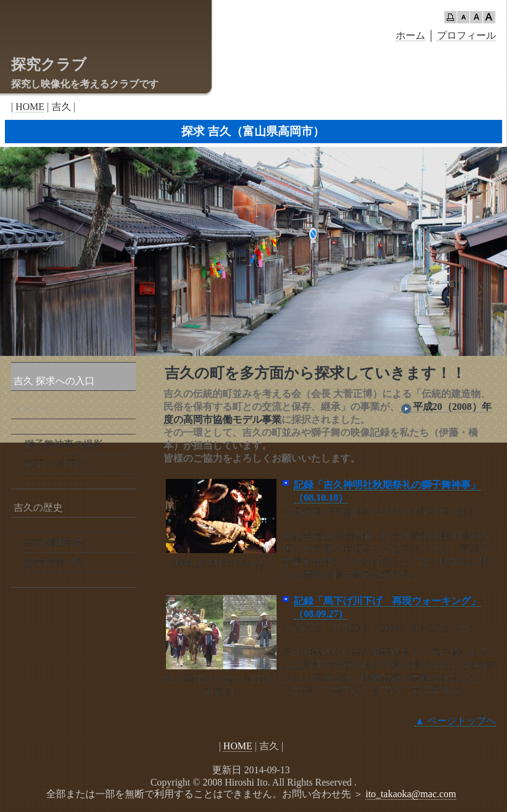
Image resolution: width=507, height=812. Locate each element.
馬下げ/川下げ (55, 464)
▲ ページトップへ (455, 721)
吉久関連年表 (54, 542)
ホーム (411, 35)
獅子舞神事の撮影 (64, 444)
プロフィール (466, 35)
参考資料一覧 (54, 562)
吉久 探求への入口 (54, 381)
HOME (30, 107)
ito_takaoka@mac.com (411, 794)
